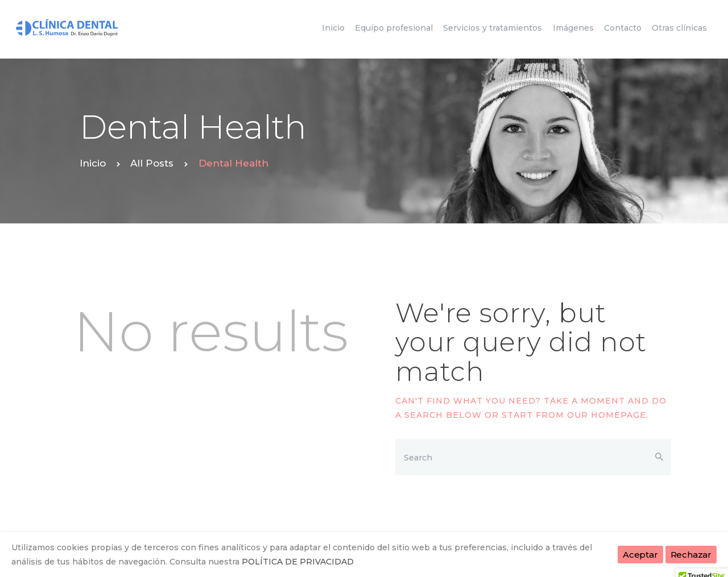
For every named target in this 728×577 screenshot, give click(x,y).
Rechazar (691, 555)
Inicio (93, 163)
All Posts (152, 163)
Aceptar (640, 555)
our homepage (607, 415)
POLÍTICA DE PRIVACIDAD (298, 562)
